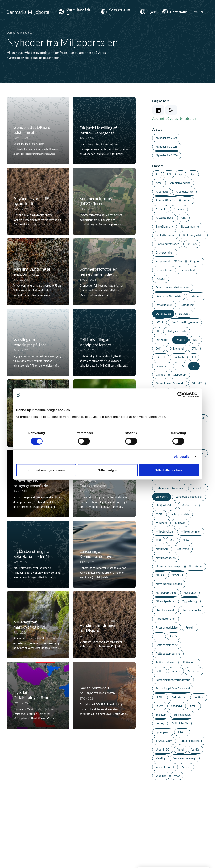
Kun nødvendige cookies (46, 470)
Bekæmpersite (190, 226)
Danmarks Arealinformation (173, 287)
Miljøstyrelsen (164, 531)
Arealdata (162, 192)
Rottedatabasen (165, 662)
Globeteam (180, 375)
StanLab (161, 715)
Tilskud (182, 732)
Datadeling (187, 305)
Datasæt (184, 314)
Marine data (189, 505)
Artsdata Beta (164, 218)
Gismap (160, 375)
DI (157, 331)
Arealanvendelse (180, 183)
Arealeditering (184, 192)
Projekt (190, 627)
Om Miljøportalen (79, 12)
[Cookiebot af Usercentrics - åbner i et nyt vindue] (180, 395)
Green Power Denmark (170, 383)
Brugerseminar (165, 253)
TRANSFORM (164, 741)
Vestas (186, 767)
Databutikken (164, 305)
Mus (172, 540)
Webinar (161, 776)
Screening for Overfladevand (173, 680)
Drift (159, 349)
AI (157, 174)
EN (199, 12)
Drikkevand (176, 349)
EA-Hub (161, 357)
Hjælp (152, 12)
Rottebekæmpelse (167, 645)
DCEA (160, 322)
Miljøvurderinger (191, 531)
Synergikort (163, 732)
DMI (196, 340)
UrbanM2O (163, 750)
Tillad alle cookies (169, 470)
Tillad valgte (107, 470)
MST (159, 540)
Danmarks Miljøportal (20, 33)
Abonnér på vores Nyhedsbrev (174, 118)
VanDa (196, 750)
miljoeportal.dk (180, 514)
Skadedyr (177, 706)
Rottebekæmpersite (168, 654)
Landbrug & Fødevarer (189, 497)
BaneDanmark (165, 226)
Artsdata (179, 209)
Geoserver (162, 366)
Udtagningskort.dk (191, 741)
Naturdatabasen (166, 558)
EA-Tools (179, 357)
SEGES (160, 697)
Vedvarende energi (185, 758)
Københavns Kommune (170, 488)
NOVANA (178, 575)
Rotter (160, 671)
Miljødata (161, 523)
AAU (177, 776)
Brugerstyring (164, 270)
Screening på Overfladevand (173, 688)
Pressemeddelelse (167, 627)
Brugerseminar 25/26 (169, 261)
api (181, 174)
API (169, 174)
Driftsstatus (179, 12)
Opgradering (189, 601)
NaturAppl (162, 549)
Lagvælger (198, 488)
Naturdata (183, 549)
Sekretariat (179, 697)
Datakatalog (163, 314)
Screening (194, 671)
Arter (187, 200)
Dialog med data (177, 331)
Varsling (161, 758)
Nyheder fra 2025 (167, 147)
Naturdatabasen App (168, 566)
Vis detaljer (182, 457)
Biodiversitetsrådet (167, 244)
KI (203, 453)
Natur (186, 540)
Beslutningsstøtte (193, 235)
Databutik (196, 296)
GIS (194, 366)
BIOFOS (192, 244)
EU (194, 357)
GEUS (180, 366)
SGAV (159, 706)
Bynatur (161, 279)
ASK (183, 218)
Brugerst (195, 261)
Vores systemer (120, 12)
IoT (203, 418)
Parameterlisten (166, 619)
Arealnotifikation (166, 200)
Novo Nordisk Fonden (169, 584)
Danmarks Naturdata (169, 296)
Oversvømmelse (192, 610)
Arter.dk (161, 209)
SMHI (194, 706)
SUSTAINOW (180, 723)
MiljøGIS (180, 523)
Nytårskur (190, 593)
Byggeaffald (187, 270)
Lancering (162, 497)
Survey (160, 723)
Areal (159, 183)
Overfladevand (165, 610)
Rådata (176, 671)
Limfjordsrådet (165, 505)
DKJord (180, 340)
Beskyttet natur (165, 235)
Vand (180, 750)
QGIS (174, 636)
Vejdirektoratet (165, 767)
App (193, 174)
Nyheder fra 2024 (167, 155)
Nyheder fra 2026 (167, 138)
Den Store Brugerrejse (185, 322)
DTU (194, 349)
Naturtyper (196, 566)
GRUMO (197, 383)
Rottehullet (190, 662)
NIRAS (160, 575)
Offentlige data (165, 601)
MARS (160, 514)
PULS (159, 636)
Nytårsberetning (166, 593)
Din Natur (162, 340)
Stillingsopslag (182, 715)
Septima (199, 697)
